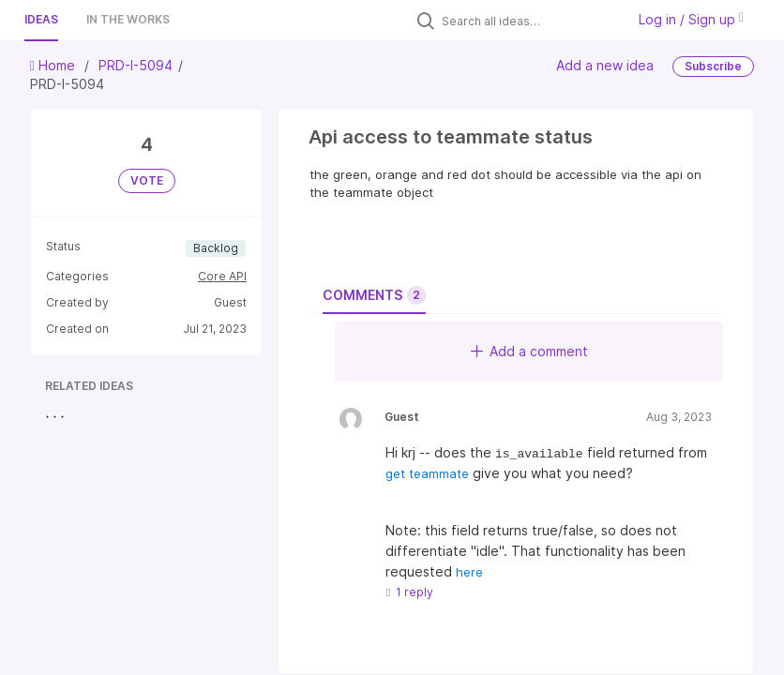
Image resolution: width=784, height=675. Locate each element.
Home (54, 65)
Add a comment (529, 351)
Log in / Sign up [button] (691, 19)
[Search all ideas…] (529, 21)
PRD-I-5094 (136, 65)
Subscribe (713, 66)
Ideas (41, 19)
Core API (222, 276)
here (469, 572)
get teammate (427, 473)
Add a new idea (605, 65)
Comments (374, 295)
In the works (128, 19)
